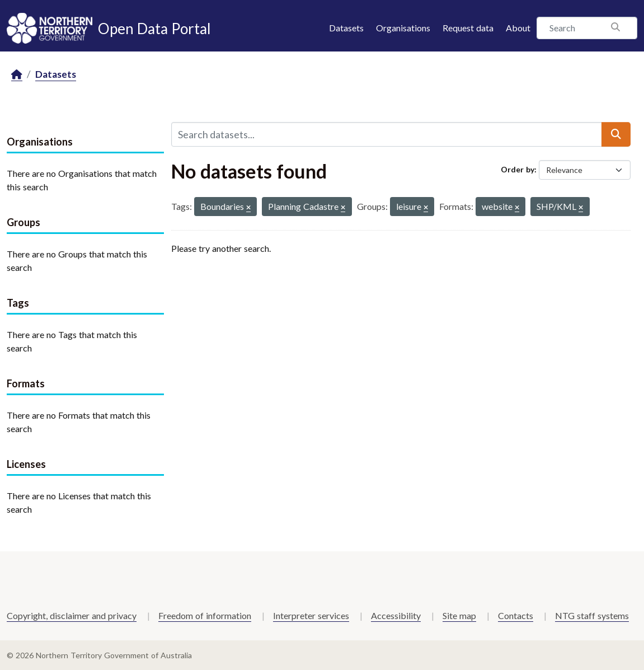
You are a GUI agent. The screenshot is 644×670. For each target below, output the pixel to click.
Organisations (403, 28)
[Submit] (616, 134)
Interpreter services (311, 615)
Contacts (516, 615)
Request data (468, 28)
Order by (518, 169)
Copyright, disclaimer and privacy (72, 615)
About (518, 28)
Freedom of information (205, 615)
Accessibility (396, 615)
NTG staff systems (592, 615)
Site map (459, 615)
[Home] (17, 75)
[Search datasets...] (387, 134)
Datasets (346, 28)
